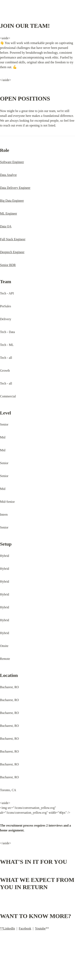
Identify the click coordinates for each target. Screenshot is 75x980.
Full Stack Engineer (13, 239)
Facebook (25, 928)
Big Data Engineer (12, 201)
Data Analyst (8, 175)
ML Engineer (8, 213)
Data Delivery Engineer (15, 188)
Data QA (6, 226)
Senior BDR (8, 265)
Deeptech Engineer (12, 252)
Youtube (40, 928)
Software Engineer (12, 162)
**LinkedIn (7, 928)
